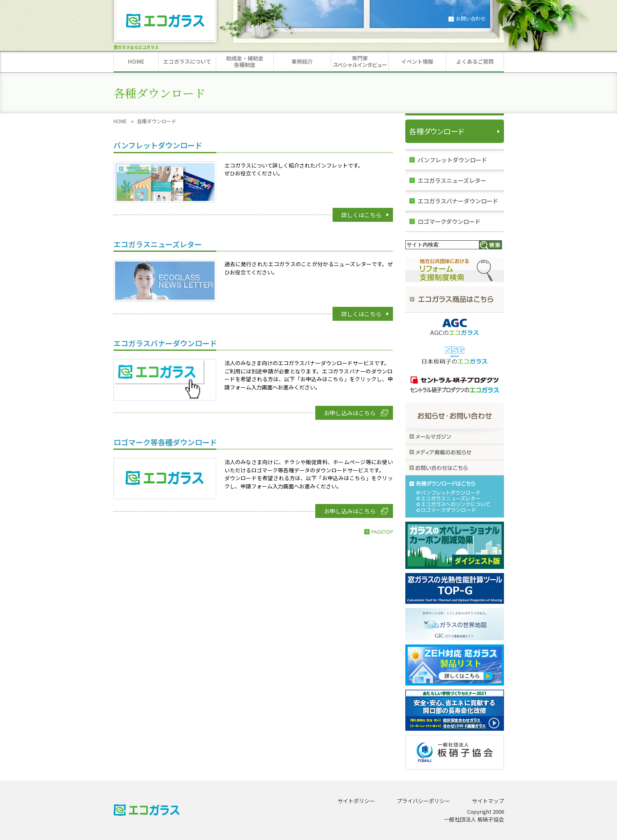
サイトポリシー (356, 801)
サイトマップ (488, 801)
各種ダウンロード (437, 131)
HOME (120, 121)
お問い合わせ (471, 18)
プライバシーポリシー (423, 801)
